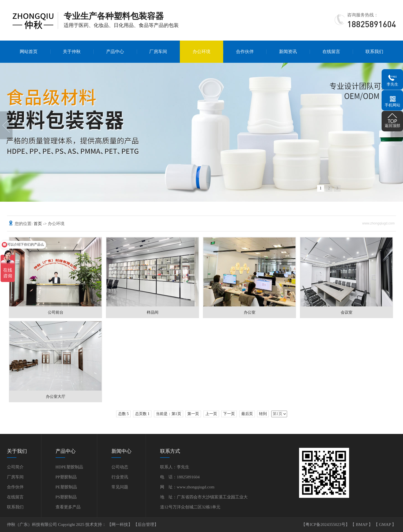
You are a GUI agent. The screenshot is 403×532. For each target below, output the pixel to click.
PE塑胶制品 (66, 487)
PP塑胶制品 (66, 477)
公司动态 (120, 467)
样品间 (153, 312)
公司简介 (15, 467)
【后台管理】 (146, 524)
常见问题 (120, 487)
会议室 (347, 312)
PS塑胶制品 (66, 497)
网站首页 (29, 52)
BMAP (362, 524)
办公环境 (201, 52)
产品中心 (115, 52)
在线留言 (331, 52)
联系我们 (374, 52)
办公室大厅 (56, 397)
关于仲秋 (72, 52)
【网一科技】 (120, 524)
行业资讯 (120, 477)
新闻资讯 (288, 52)
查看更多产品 (68, 507)
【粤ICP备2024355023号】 (326, 524)
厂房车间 (158, 52)
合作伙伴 (245, 52)
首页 (38, 224)
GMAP (385, 524)
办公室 (250, 312)
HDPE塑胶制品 (69, 467)
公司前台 (56, 312)
